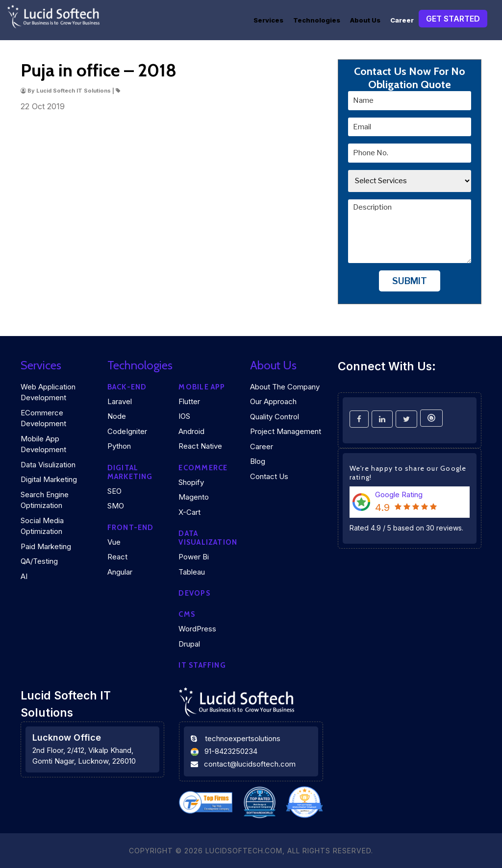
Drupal (189, 644)
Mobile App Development (43, 444)
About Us (365, 20)
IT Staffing (202, 665)
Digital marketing (130, 472)
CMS (187, 614)
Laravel (120, 401)
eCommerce (203, 468)
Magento (194, 497)
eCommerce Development (43, 418)
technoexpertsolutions (243, 738)
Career (402, 20)
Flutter (189, 401)
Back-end (127, 387)
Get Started (453, 19)
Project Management (286, 431)
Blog (258, 461)
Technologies (317, 20)
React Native (200, 446)
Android (191, 431)
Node (117, 416)
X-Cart (189, 512)
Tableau (192, 572)
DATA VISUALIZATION (208, 538)
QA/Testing (39, 561)
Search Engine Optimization (45, 500)
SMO (116, 506)
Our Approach (273, 401)
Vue (114, 542)
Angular (120, 572)
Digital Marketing (49, 479)
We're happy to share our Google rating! (408, 473)
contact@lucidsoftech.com (250, 764)
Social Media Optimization (42, 526)
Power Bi (194, 557)
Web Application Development (48, 392)
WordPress (197, 629)
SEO (114, 491)
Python (119, 446)
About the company (285, 387)
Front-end (131, 528)
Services (268, 20)
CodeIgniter (127, 431)
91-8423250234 (231, 751)
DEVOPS (194, 593)
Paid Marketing (46, 546)
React (117, 557)
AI (24, 576)
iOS (184, 416)
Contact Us (269, 476)
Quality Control (275, 417)
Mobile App (202, 387)
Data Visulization (48, 465)
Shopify (191, 482)
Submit (410, 281)
